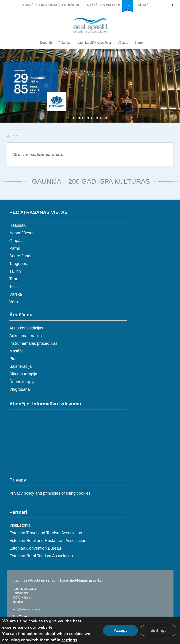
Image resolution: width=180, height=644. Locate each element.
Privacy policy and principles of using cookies (50, 493)
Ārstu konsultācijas (26, 328)
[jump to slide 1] (74, 118)
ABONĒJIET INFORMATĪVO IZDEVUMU (51, 5)
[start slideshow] (69, 118)
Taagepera (19, 264)
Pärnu (15, 248)
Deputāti (46, 43)
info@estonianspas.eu (27, 609)
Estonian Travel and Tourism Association (46, 533)
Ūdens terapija (23, 382)
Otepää (16, 241)
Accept (120, 630)
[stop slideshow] (111, 118)
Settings (158, 630)
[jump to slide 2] (79, 118)
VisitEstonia (20, 525)
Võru (14, 302)
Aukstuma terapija (26, 336)
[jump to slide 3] (83, 118)
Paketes (64, 43)
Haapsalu (18, 225)
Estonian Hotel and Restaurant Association (48, 541)
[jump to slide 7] (101, 118)
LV (128, 5)
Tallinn (15, 271)
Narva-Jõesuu (22, 233)
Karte (139, 43)
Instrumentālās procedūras (33, 343)
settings (69, 640)
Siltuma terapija (23, 374)
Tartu (14, 279)
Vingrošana (20, 389)
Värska (16, 294)
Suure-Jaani (20, 256)
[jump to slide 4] (88, 118)
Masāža (17, 351)
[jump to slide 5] (92, 118)
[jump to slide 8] (106, 118)
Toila (14, 287)
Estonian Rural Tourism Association (41, 556)
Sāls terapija (21, 366)
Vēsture (123, 43)
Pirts (14, 359)
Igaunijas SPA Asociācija (94, 43)
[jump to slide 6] (97, 118)
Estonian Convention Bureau (35, 548)
